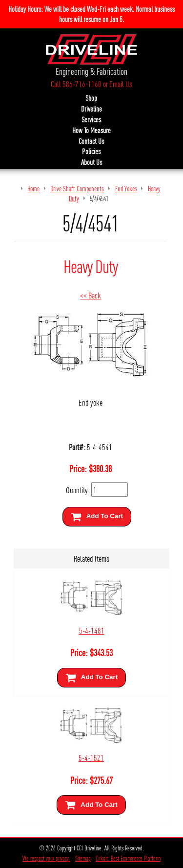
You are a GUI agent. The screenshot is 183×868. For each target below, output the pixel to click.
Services (91, 119)
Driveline (91, 109)
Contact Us (91, 141)
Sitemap (83, 858)
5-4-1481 (92, 630)
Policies (91, 151)
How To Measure (91, 130)
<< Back (91, 295)
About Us (91, 162)
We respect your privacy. (46, 858)
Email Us (121, 84)
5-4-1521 (91, 757)
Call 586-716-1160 (76, 84)
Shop (91, 98)
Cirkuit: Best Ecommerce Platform (128, 858)
